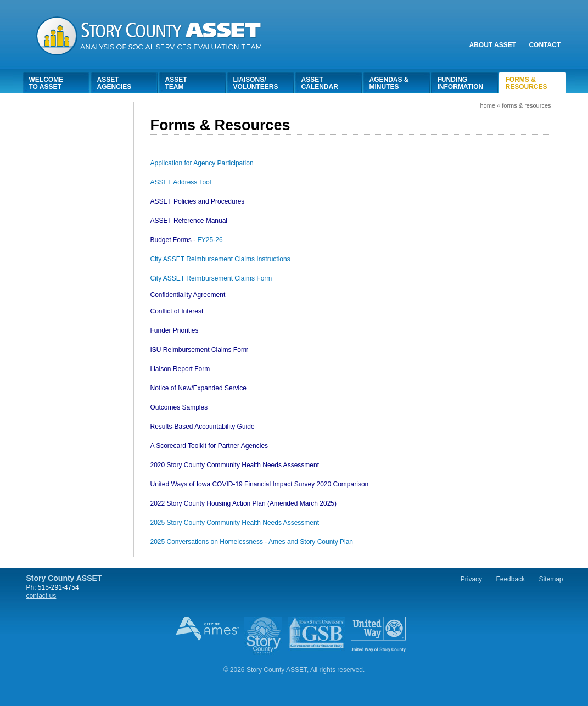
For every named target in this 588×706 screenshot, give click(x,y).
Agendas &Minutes (389, 83)
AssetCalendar (320, 83)
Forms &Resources (527, 83)
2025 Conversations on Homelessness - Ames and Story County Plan (252, 542)
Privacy (471, 579)
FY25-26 (187, 240)
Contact (545, 45)
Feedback (510, 579)
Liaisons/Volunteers (256, 83)
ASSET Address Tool (181, 182)
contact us (41, 596)
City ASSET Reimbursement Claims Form (211, 278)
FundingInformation (461, 83)
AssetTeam (176, 83)
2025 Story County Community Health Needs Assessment (235, 523)
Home (488, 105)
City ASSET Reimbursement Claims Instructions (220, 259)
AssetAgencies (114, 83)
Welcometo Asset (46, 83)
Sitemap (551, 579)
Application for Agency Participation (202, 163)
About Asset (493, 45)
